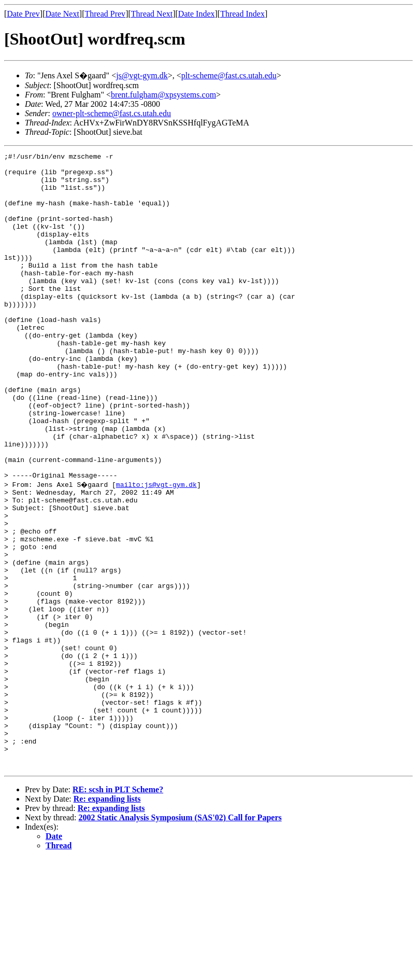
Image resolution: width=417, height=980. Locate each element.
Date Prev (23, 14)
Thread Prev (105, 14)
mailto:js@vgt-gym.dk (157, 550)
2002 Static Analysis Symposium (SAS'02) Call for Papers (180, 939)
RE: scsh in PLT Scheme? (118, 911)
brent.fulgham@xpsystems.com (163, 95)
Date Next (62, 14)
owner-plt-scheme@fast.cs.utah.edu (112, 113)
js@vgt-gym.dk (142, 75)
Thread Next (152, 14)
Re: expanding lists (107, 920)
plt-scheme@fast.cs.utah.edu (229, 75)
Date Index (197, 14)
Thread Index (242, 14)
